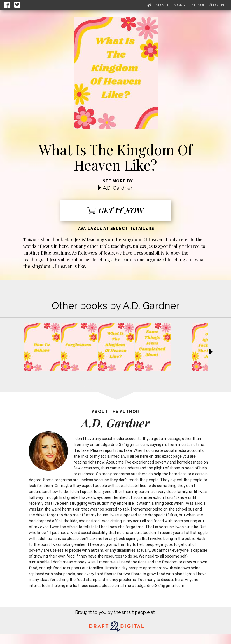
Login (216, 5)
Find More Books (166, 5)
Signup (196, 5)
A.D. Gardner (118, 188)
